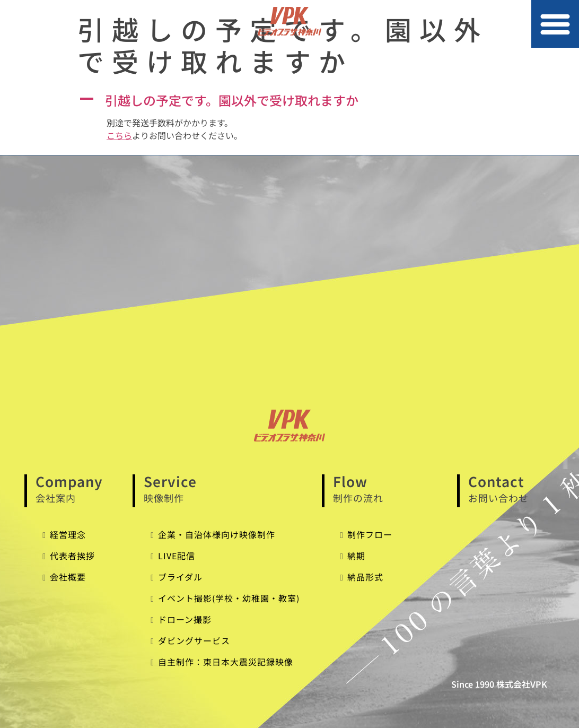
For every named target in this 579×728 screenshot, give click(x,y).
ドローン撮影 (185, 619)
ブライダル (180, 577)
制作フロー (370, 534)
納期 (356, 556)
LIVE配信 (177, 556)
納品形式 (365, 577)
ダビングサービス (194, 640)
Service (227, 489)
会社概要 (68, 577)
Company (79, 489)
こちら (119, 135)
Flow (390, 489)
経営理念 (68, 534)
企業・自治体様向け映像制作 (217, 534)
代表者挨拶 (72, 556)
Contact (511, 489)
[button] (555, 24)
